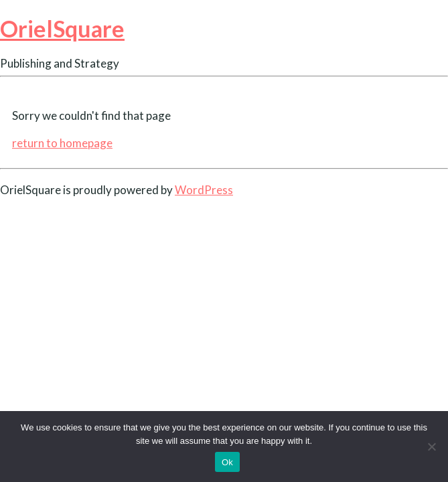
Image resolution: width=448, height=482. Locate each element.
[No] (431, 447)
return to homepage (62, 143)
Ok (227, 462)
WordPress (204, 190)
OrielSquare (62, 28)
